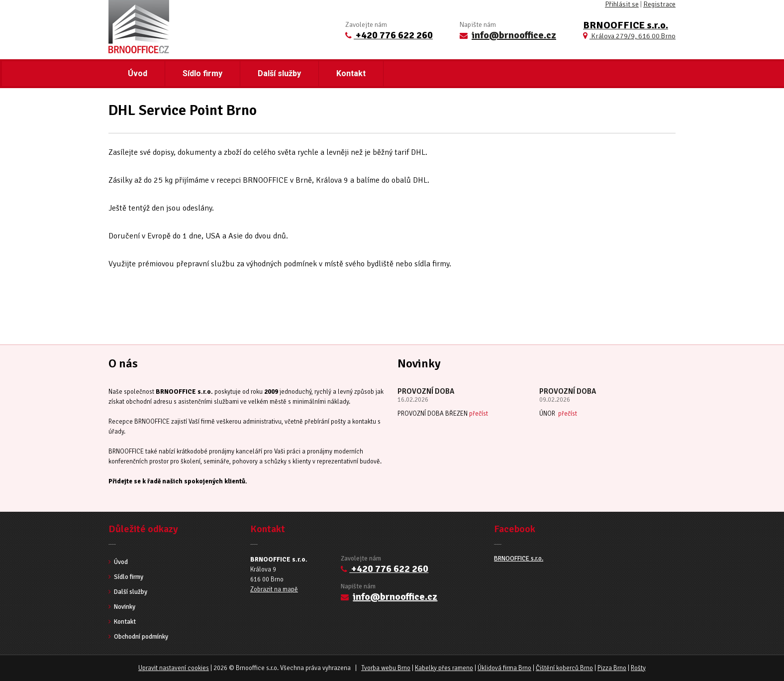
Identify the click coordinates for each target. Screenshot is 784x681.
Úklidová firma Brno (504, 668)
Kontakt (351, 73)
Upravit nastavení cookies (174, 668)
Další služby (279, 73)
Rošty (638, 668)
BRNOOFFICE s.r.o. (519, 559)
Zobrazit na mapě (274, 589)
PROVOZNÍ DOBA (426, 391)
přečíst (479, 414)
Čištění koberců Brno (564, 668)
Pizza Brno (612, 668)
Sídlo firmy (202, 73)
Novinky (122, 607)
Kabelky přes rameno (444, 668)
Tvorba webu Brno (386, 668)
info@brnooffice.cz (514, 35)
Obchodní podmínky (138, 637)
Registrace (659, 4)
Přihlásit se (622, 4)
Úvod (138, 73)
